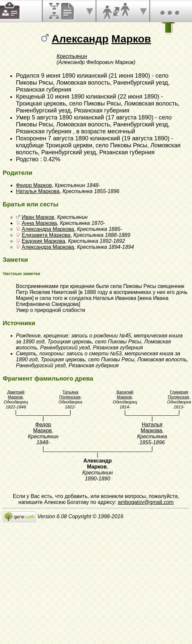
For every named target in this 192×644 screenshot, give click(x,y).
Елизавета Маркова (46, 235)
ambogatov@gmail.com (146, 502)
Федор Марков (34, 185)
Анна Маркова (39, 223)
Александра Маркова (48, 229)
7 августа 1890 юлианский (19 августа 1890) (109, 138)
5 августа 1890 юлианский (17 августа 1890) (93, 117)
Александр (80, 39)
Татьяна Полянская (70, 394)
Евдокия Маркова (43, 241)
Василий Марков (125, 394)
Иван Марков (38, 217)
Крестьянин (72, 56)
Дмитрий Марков (16, 394)
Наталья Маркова (38, 191)
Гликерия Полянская (178, 394)
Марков (131, 39)
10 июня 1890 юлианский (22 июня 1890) (103, 97)
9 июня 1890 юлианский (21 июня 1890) (96, 76)
